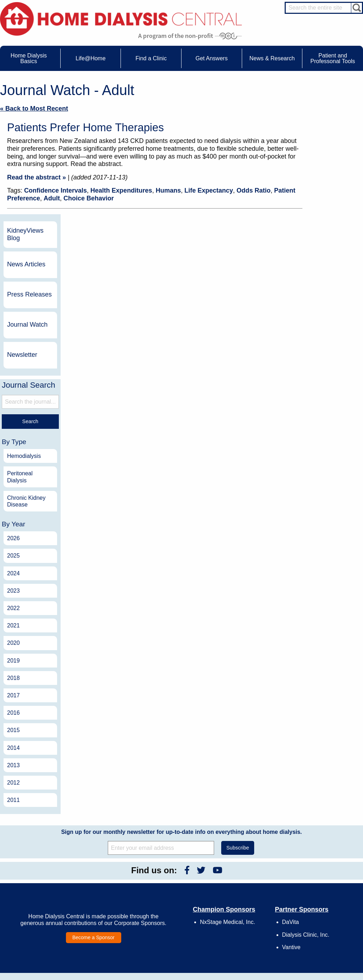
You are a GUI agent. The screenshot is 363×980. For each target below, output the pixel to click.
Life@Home (94, 865)
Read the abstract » (37, 177)
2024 (316, 441)
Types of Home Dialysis (41, 899)
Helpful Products (105, 914)
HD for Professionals (331, 936)
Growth (239, 888)
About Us (233, 865)
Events (167, 875)
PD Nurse (321, 893)
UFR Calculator (33, 875)
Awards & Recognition (253, 881)
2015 (316, 598)
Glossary (240, 927)
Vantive (291, 815)
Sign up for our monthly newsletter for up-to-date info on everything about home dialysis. (181, 700)
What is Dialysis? (35, 893)
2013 (316, 633)
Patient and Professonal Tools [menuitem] (333, 58)
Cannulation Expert (330, 880)
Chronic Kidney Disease (329, 369)
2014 (316, 616)
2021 (316, 494)
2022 (316, 476)
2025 (316, 424)
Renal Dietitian (325, 899)
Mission (239, 914)
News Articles (329, 132)
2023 (316, 459)
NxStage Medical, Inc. (228, 790)
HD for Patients (326, 929)
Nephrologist (323, 886)
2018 (316, 546)
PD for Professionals (331, 948)
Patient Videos (103, 907)
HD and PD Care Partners (328, 920)
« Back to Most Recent (34, 109)
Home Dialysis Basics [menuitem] (29, 58)
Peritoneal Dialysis (322, 345)
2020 (316, 511)
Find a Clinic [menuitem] (151, 58)
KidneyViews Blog (328, 103)
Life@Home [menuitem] (91, 58)
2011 (316, 668)
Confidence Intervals (55, 190)
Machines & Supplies (38, 906)
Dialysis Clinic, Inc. (306, 803)
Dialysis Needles (105, 888)
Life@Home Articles (108, 894)
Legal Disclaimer (248, 894)
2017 (316, 563)
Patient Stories (104, 901)
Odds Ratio (253, 190)
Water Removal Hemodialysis (33, 884)
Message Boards (314, 865)
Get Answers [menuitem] (211, 58)
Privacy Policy (245, 920)
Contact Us (242, 875)
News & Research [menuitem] (272, 58)
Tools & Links (31, 925)
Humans (168, 190)
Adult (52, 198)
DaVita (291, 790)
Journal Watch (330, 193)
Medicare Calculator (37, 912)
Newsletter (325, 223)
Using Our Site (246, 907)
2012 (316, 651)
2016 (316, 581)
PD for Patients (326, 942)
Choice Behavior (89, 198)
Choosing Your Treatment (114, 881)
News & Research (173, 865)
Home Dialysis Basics (36, 865)
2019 (316, 529)
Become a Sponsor (93, 805)
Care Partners (103, 875)
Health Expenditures (121, 190)
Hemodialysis (326, 324)
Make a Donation (248, 901)
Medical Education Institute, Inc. (203, 977)
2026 (316, 406)
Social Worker (325, 906)
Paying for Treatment (38, 919)
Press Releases (332, 162)
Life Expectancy (209, 190)
